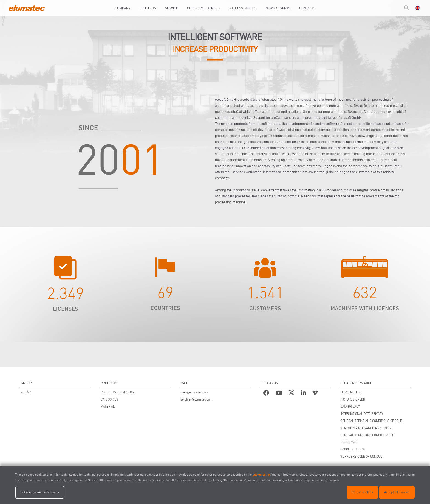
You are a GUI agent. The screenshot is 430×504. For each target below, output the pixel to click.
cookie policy (261, 474)
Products (148, 8)
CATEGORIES (109, 399)
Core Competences (203, 8)
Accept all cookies (397, 492)
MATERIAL (108, 406)
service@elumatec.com (196, 399)
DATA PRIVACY (350, 406)
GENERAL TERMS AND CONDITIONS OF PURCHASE (367, 439)
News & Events (278, 8)
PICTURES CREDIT (353, 399)
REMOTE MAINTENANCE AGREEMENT (367, 428)
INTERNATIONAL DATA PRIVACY (362, 414)
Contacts (307, 8)
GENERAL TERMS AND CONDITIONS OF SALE (371, 421)
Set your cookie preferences (40, 492)
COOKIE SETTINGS (353, 449)
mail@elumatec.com (195, 392)
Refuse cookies (362, 492)
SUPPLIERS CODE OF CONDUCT (362, 456)
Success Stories (243, 8)
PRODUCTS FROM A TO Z (118, 392)
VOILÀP (26, 392)
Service (172, 8)
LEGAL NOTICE (350, 392)
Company (123, 8)
